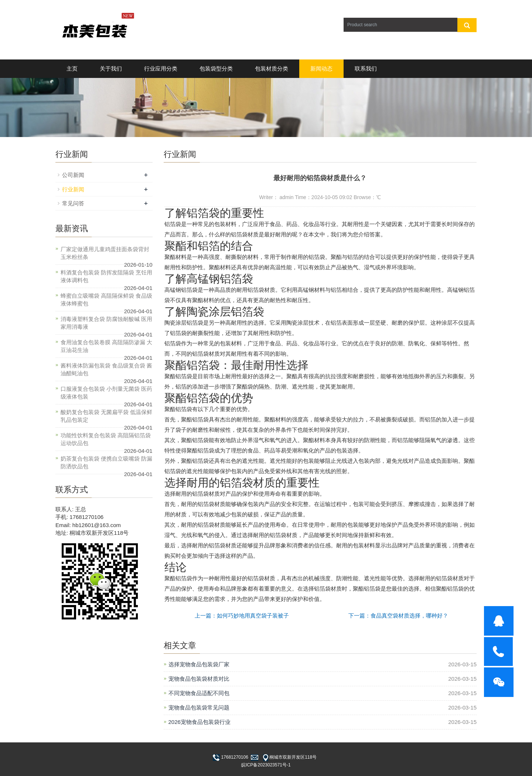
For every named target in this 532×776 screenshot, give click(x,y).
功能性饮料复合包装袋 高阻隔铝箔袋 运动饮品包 (106, 439)
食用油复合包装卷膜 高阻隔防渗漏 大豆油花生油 (106, 346)
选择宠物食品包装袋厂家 (199, 664)
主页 (72, 69)
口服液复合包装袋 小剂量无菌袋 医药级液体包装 (106, 393)
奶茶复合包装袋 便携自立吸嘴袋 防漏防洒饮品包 (106, 462)
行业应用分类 (161, 69)
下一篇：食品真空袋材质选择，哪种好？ (398, 616)
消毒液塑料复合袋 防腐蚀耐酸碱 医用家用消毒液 (106, 323)
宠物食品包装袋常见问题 (199, 707)
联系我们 (366, 69)
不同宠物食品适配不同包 (199, 693)
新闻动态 (321, 69)
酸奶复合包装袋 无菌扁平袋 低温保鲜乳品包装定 (106, 416)
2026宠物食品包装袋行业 (199, 722)
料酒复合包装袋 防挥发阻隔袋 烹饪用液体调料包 (106, 276)
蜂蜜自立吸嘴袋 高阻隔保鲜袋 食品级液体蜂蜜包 (106, 300)
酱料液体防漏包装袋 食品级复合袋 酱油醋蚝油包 (106, 369)
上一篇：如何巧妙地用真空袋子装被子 (242, 616)
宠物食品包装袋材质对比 (199, 679)
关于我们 (111, 69)
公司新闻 (73, 175)
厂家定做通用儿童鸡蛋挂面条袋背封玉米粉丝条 (105, 253)
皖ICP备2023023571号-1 (266, 765)
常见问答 (73, 203)
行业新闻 (73, 189)
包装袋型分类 (216, 69)
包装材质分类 (272, 69)
